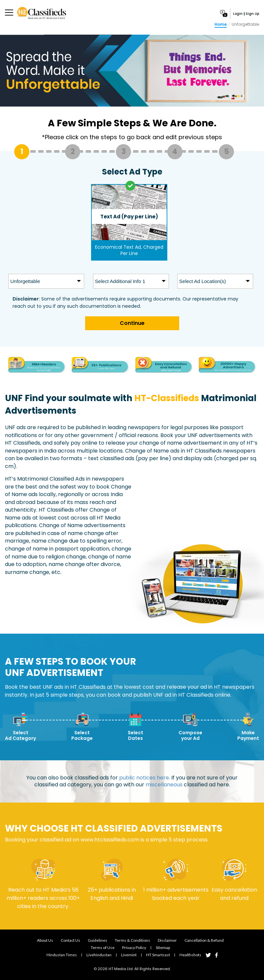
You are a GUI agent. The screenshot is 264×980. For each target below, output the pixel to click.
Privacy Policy (134, 948)
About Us (45, 940)
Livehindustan (99, 955)
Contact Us (70, 940)
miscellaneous (164, 785)
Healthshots (190, 955)
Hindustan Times (62, 955)
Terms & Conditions (132, 940)
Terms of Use (103, 948)
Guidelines (98, 940)
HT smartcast (158, 955)
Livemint (129, 955)
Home (221, 24)
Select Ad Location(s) (203, 281)
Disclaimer (167, 940)
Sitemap (163, 948)
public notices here (144, 778)
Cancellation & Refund (204, 940)
